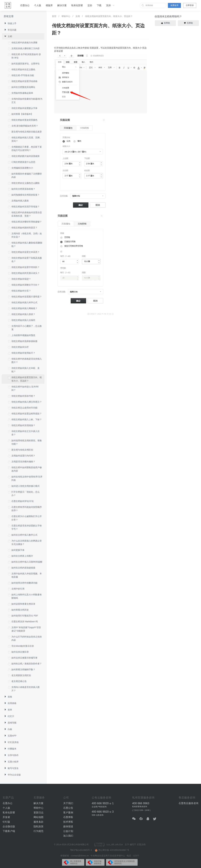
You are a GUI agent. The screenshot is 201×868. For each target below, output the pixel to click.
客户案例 (68, 813)
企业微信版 (9, 826)
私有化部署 (77, 5)
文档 (78, 16)
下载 (99, 5)
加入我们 (68, 836)
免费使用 (174, 5)
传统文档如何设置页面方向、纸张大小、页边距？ (109, 16)
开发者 (6, 817)
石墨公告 (68, 808)
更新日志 (38, 813)
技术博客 (68, 822)
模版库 (49, 5)
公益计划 (68, 831)
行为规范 (38, 831)
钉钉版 (6, 822)
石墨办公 (25, 5)
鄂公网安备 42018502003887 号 (112, 850)
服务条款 (38, 822)
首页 (54, 16)
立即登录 (190, 5)
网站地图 (38, 817)
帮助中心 (66, 16)
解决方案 (62, 5)
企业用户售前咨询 (99, 807)
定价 (90, 5)
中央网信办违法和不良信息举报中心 (108, 856)
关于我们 (68, 803)
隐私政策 (38, 826)
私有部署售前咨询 (140, 807)
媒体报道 (68, 826)
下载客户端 (9, 831)
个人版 (38, 5)
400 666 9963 (141, 803)
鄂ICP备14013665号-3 (81, 850)
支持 (111, 5)
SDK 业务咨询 (98, 815)
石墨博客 (68, 817)
